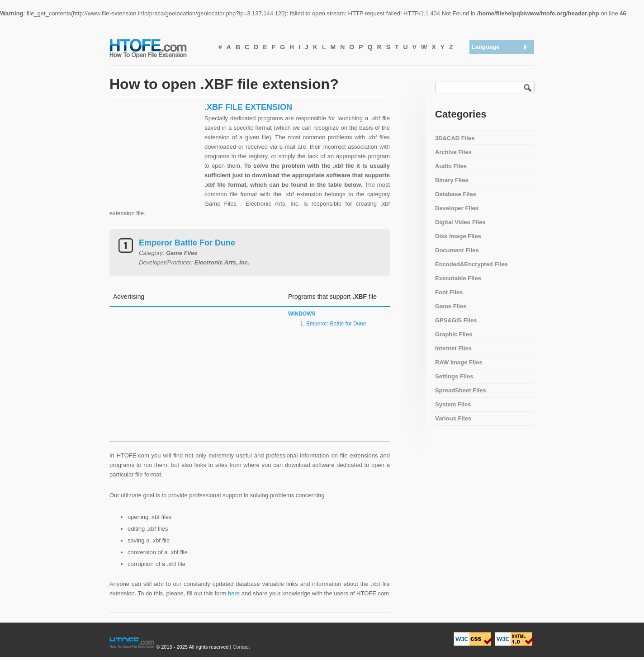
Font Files (449, 292)
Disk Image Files (458, 236)
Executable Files (458, 278)
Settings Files (454, 376)
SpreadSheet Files (461, 390)
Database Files (456, 194)
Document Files (457, 250)
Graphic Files (454, 334)
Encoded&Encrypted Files (471, 264)
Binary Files (452, 180)
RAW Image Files (459, 362)
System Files (453, 404)
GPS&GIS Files (456, 320)
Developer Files (457, 208)
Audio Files (451, 166)
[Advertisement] (155, 159)
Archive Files (453, 152)
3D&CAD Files (455, 138)
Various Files (453, 418)
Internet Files (453, 348)
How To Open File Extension (158, 48)
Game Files (451, 306)
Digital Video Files (460, 222)
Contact (241, 647)
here (234, 593)
